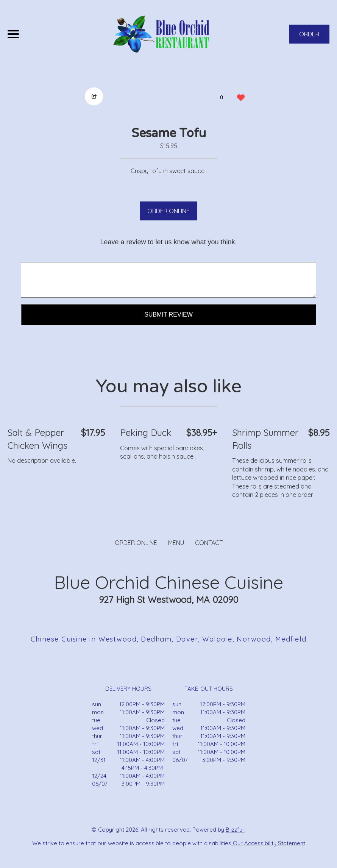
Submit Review (168, 315)
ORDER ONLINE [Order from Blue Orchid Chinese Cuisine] (136, 543)
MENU (176, 543)
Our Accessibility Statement (268, 843)
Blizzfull (235, 830)
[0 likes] (239, 98)
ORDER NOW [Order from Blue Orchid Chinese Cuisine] (309, 37)
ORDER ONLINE (168, 211)
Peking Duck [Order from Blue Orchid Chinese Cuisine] (146, 432)
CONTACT (209, 543)
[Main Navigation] (13, 34)
